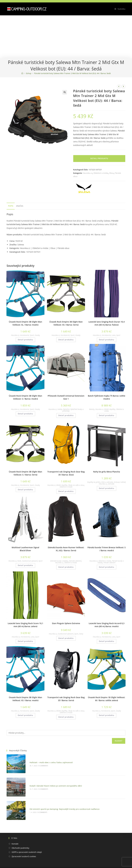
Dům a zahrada (107, 482)
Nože (19, 561)
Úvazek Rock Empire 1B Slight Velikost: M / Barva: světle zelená (107, 699)
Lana (114, 335)
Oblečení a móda (101, 173)
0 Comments (39, 764)
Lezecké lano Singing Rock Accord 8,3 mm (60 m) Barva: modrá (107, 625)
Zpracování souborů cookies (24, 845)
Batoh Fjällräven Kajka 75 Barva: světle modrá (106, 397)
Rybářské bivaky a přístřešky (73, 410)
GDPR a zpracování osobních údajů (27, 841)
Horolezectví (25, 335)
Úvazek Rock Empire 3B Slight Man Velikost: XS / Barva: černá (66, 323)
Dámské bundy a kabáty (59, 561)
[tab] (11, 206)
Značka (20, 206)
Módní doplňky (110, 409)
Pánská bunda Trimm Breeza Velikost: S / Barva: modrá (106, 549)
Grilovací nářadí (120, 482)
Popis (11, 206)
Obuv (111, 173)
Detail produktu (99, 158)
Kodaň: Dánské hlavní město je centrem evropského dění (51, 780)
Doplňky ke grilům (94, 482)
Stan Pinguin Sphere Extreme (66, 623)
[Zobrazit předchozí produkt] (119, 87)
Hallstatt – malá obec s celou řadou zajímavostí (47, 761)
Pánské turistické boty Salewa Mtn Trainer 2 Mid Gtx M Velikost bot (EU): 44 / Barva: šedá (72, 73)
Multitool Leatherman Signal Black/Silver (26, 549)
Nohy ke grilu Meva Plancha (107, 472)
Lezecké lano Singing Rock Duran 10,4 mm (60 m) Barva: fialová (106, 323)
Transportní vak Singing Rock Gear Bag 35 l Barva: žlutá (66, 473)
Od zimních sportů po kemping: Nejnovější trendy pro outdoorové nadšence (60, 800)
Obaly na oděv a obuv (76, 485)
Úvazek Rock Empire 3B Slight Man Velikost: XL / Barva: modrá (25, 323)
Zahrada (111, 484)
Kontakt (15, 832)
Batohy (92, 409)
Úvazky (37, 335)
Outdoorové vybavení (30, 561)
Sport (32, 335)
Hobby (60, 409)
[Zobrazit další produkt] (123, 87)
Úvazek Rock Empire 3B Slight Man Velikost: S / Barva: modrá (25, 397)
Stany (81, 634)
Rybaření (66, 409)
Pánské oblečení (109, 563)
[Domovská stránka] (22, 73)
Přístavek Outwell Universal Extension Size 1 (66, 397)
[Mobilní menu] (119, 9)
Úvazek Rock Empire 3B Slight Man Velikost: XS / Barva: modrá (25, 699)
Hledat (119, 741)
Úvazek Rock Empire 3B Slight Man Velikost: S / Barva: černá (25, 473)
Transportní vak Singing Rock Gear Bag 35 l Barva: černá (66, 699)
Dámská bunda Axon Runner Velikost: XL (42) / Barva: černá (66, 549)
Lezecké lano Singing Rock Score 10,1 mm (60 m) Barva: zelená (26, 625)
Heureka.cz (88, 173)
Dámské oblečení (75, 561)
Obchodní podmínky (20, 836)
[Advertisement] (66, 37)
